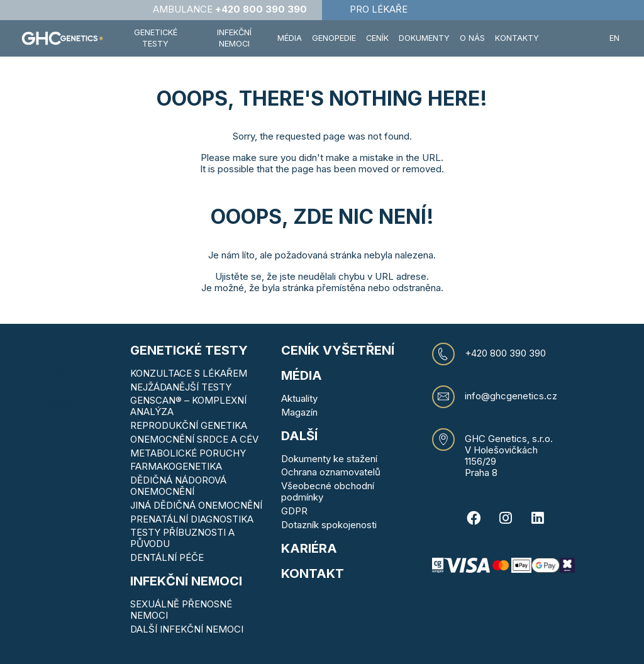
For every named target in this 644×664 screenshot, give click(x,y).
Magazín (299, 412)
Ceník (377, 38)
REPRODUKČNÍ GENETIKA (189, 425)
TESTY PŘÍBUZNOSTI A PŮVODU (182, 538)
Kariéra (309, 548)
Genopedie (334, 38)
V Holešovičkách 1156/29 (501, 456)
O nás (472, 38)
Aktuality (299, 398)
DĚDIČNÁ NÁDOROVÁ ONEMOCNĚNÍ (178, 486)
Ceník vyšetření (338, 350)
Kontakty (517, 38)
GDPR (294, 511)
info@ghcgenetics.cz (511, 396)
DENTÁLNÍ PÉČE (167, 557)
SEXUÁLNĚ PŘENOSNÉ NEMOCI (181, 610)
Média (290, 38)
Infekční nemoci (186, 581)
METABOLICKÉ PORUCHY (188, 453)
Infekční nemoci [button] (234, 38)
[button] (574, 38)
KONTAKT (313, 573)
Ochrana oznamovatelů (331, 472)
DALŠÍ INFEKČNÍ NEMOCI (187, 629)
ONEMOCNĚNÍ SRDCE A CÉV (194, 439)
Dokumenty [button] (424, 38)
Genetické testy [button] (156, 38)
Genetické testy (189, 350)
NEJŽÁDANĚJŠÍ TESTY (181, 387)
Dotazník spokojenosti (329, 525)
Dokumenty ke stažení (329, 459)
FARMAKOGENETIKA (176, 466)
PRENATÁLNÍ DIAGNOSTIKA (192, 519)
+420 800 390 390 (505, 353)
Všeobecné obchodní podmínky (328, 491)
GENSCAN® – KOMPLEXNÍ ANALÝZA (188, 406)
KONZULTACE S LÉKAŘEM (189, 373)
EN (614, 38)
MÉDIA (302, 375)
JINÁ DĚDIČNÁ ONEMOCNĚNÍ (196, 505)
